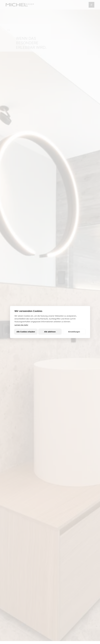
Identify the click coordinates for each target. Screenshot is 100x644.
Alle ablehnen (50, 332)
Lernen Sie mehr (21, 325)
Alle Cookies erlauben (26, 332)
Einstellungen (74, 332)
